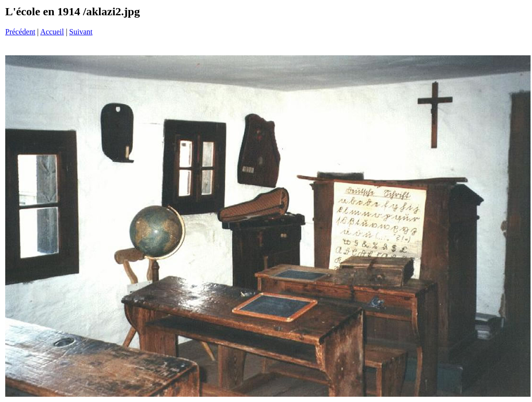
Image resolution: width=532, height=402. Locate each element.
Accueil (52, 32)
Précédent (20, 32)
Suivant (81, 32)
